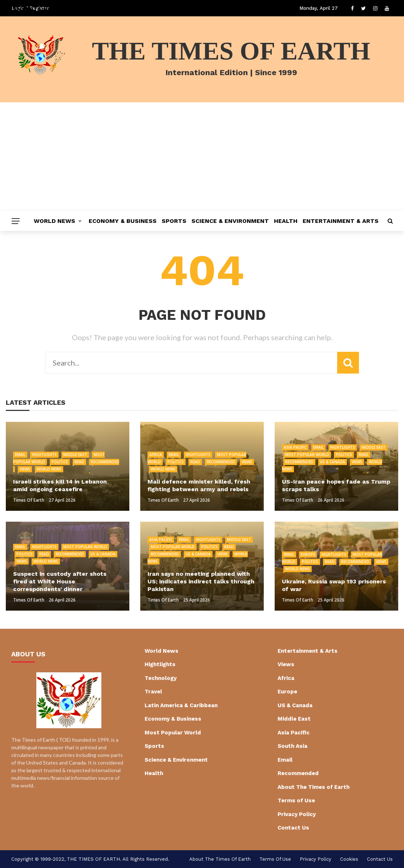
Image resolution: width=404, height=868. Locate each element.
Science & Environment (230, 221)
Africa (156, 455)
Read (79, 462)
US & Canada (333, 462)
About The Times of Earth (314, 787)
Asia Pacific (295, 447)
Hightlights (44, 455)
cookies (349, 859)
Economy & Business (123, 221)
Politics (60, 462)
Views (25, 469)
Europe (308, 554)
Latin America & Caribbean (181, 705)
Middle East (75, 455)
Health (286, 221)
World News (54, 221)
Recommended (221, 462)
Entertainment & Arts (341, 221)
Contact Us (293, 828)
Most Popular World (307, 455)
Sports (174, 221)
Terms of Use (296, 800)
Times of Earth (29, 500)
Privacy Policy (297, 814)
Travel (153, 692)
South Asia (292, 746)
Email (20, 455)
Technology (161, 678)
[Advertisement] (202, 157)
